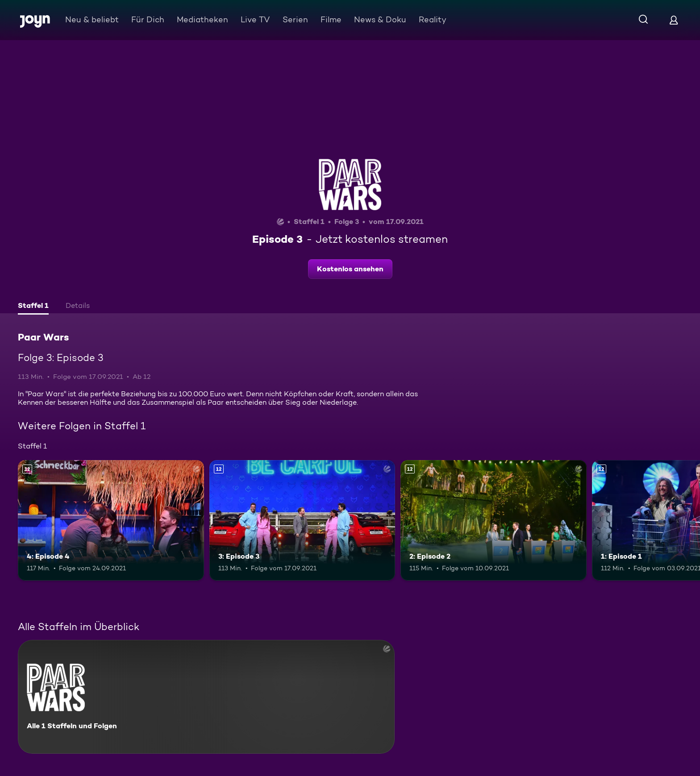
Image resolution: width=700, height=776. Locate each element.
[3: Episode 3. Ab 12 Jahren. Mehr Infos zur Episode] (302, 521)
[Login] (674, 20)
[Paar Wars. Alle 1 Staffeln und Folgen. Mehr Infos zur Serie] (206, 697)
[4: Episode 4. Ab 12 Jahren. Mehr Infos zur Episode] (111, 521)
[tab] (33, 307)
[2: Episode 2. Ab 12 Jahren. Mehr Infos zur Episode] (494, 521)
